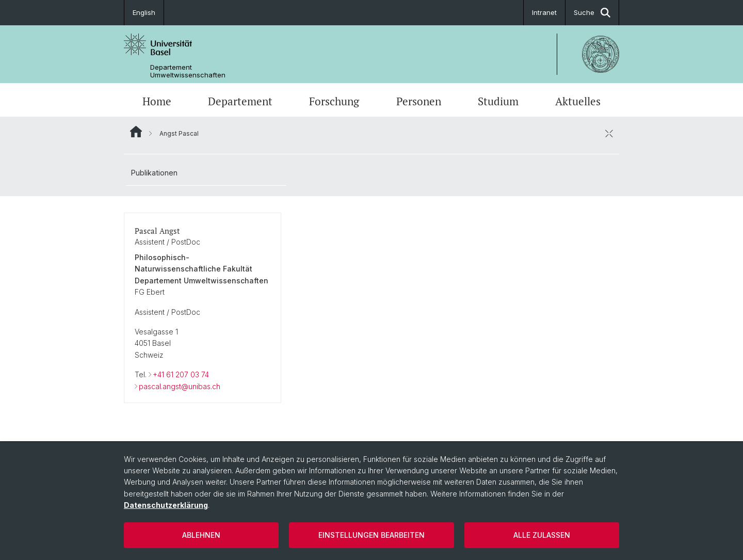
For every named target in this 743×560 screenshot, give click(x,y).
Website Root (136, 132)
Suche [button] (592, 13)
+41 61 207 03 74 (181, 374)
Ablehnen (201, 535)
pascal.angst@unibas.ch (180, 386)
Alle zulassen (542, 535)
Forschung (334, 101)
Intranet (544, 12)
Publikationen (154, 173)
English (144, 12)
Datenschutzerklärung (166, 505)
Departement (240, 101)
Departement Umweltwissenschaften (188, 71)
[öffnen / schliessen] (609, 133)
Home (157, 101)
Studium (498, 101)
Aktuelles (578, 101)
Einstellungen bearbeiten (372, 535)
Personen (419, 101)
